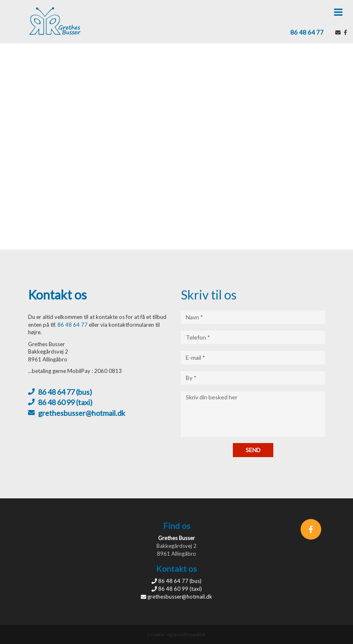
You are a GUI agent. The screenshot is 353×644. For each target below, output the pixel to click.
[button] (338, 12)
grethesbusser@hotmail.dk (82, 413)
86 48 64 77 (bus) (65, 392)
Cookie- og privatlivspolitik (178, 634)
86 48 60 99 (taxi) (65, 402)
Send (253, 450)
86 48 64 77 (307, 32)
